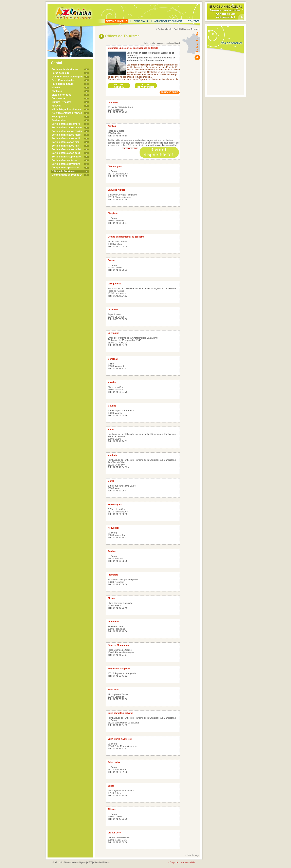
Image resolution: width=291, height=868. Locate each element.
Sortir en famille (165, 29)
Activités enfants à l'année (67, 113)
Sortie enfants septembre (66, 157)
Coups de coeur (177, 862)
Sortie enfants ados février (67, 131)
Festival (56, 106)
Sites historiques (61, 95)
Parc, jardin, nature (63, 84)
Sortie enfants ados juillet (66, 149)
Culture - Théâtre (61, 102)
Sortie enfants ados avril (66, 138)
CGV (89, 862)
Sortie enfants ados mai (65, 142)
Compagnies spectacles (65, 168)
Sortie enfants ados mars (66, 135)
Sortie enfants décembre (66, 124)
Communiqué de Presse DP (67, 175)
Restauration (59, 120)
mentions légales (78, 862)
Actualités (190, 862)
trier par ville (150, 43)
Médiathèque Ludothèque (66, 109)
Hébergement (59, 117)
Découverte (58, 98)
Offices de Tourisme (63, 171)
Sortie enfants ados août (66, 153)
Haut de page (193, 855)
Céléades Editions (101, 862)
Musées (56, 88)
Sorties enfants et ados (65, 69)
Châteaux (57, 91)
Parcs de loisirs (61, 73)
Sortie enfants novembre (66, 164)
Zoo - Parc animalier (63, 80)
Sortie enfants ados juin (65, 146)
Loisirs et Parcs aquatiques (67, 77)
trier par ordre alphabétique (168, 43)
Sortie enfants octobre (64, 160)
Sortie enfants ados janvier (67, 128)
